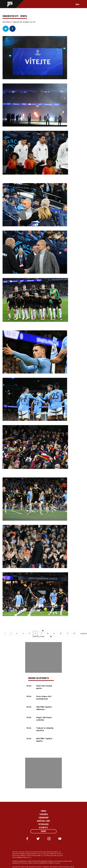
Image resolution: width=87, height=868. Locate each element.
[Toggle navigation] (80, 4)
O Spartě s (43, 828)
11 (68, 634)
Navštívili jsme (43, 821)
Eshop (43, 831)
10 (61, 634)
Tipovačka (43, 815)
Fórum (43, 811)
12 (74, 634)
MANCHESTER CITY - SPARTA (15, 16)
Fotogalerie (43, 824)
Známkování (43, 818)
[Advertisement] (43, 657)
